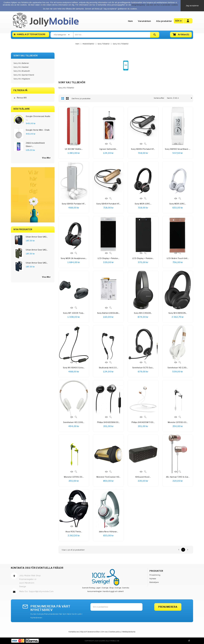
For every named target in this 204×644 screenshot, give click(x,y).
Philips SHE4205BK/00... (109, 422)
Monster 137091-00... (74, 477)
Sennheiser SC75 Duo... (143, 368)
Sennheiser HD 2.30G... (74, 422)
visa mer (46, 158)
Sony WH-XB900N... (178, 313)
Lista (67, 98)
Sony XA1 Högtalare (22, 79)
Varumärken (144, 21)
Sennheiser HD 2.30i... (178, 368)
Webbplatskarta (129, 632)
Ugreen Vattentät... (108, 149)
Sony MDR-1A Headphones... (74, 258)
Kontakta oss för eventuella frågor (37, 568)
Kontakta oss (74, 632)
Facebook (189, 641)
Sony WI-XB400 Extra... (74, 368)
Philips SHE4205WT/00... (143, 422)
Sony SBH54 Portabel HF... (143, 149)
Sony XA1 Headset (21, 67)
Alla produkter (164, 21)
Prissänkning (155, 575)
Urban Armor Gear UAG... (37, 237)
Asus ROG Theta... (74, 532)
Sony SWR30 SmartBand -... (178, 149)
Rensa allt (20, 98)
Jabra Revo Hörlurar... (108, 532)
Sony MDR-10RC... (143, 204)
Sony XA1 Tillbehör (26, 56)
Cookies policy (115, 632)
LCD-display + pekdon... (109, 258)
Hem (130, 21)
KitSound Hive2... (143, 477)
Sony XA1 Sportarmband (24, 75)
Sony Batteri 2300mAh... (109, 313)
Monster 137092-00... (178, 422)
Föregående (179, 550)
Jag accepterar (192, 6)
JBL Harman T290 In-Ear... (178, 477)
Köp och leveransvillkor (90, 632)
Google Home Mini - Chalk (38, 130)
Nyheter (153, 579)
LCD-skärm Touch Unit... (178, 258)
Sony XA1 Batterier (21, 63)
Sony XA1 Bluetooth (22, 71)
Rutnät (63, 98)
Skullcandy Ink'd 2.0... (109, 368)
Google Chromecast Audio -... (38, 118)
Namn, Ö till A (174, 98)
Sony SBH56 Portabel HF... (74, 204)
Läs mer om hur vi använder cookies (162, 5)
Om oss (104, 632)
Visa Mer (46, 277)
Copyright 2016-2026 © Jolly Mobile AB (102, 641)
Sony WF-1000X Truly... (74, 313)
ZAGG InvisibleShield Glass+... (35, 145)
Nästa (188, 550)
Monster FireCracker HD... (108, 477)
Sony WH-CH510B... (143, 313)
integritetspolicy (138, 5)
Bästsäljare (154, 582)
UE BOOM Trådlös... (74, 149)
